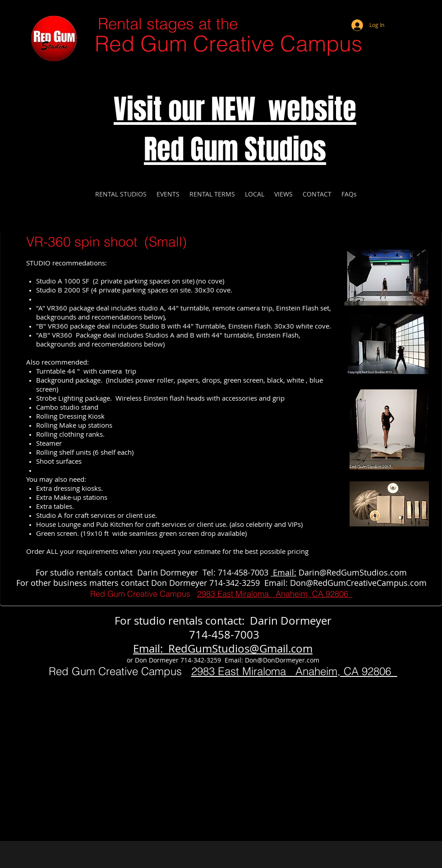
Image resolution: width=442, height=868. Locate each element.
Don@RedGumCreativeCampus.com (358, 583)
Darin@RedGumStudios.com (353, 572)
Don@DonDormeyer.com (282, 660)
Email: (283, 572)
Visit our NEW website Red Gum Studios (235, 129)
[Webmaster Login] (399, 14)
